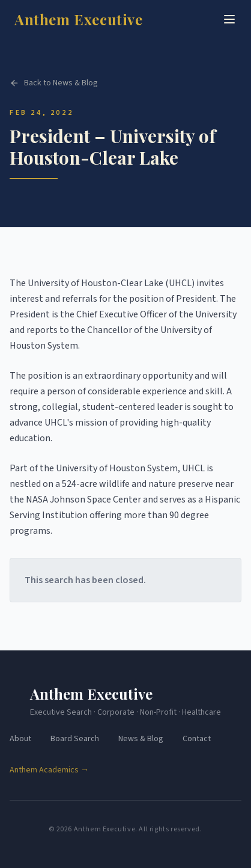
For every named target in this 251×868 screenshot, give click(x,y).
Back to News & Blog (54, 84)
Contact (197, 739)
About (20, 739)
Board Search (75, 739)
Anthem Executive (79, 19)
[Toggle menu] (229, 19)
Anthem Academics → (49, 770)
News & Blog (141, 739)
